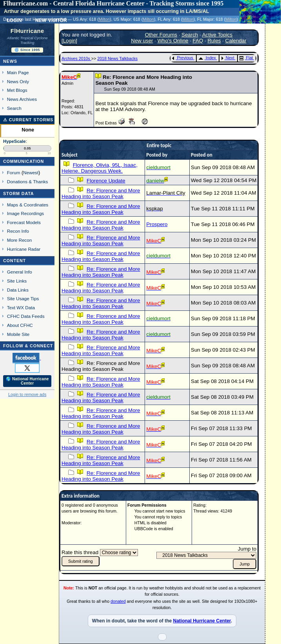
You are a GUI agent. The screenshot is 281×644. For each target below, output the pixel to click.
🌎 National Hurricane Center (27, 381)
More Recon (19, 240)
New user (142, 41)
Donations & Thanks (28, 182)
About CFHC (20, 325)
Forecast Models (24, 222)
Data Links (18, 290)
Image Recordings (25, 213)
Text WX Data (21, 307)
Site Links (17, 281)
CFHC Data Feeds (26, 316)
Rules (214, 41)
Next (228, 58)
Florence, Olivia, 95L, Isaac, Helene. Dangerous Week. (100, 168)
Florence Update (106, 181)
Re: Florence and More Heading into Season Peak (101, 193)
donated (118, 601)
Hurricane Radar (24, 249)
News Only (18, 81)
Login (70, 41)
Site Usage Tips (23, 298)
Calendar (236, 41)
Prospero (157, 224)
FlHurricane (27, 31)
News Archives (22, 99)
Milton (104, 19)
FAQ (198, 41)
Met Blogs (17, 90)
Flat (246, 58)
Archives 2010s (76, 58)
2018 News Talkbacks (117, 58)
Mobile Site (18, 334)
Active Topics (218, 35)
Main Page (18, 72)
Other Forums (161, 35)
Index (207, 58)
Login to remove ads (27, 394)
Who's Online (173, 41)
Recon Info (18, 231)
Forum (14, 172)
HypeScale (15, 141)
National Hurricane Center (202, 621)
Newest (31, 172)
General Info (20, 272)
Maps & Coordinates (28, 205)
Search (14, 108)
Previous (182, 58)
